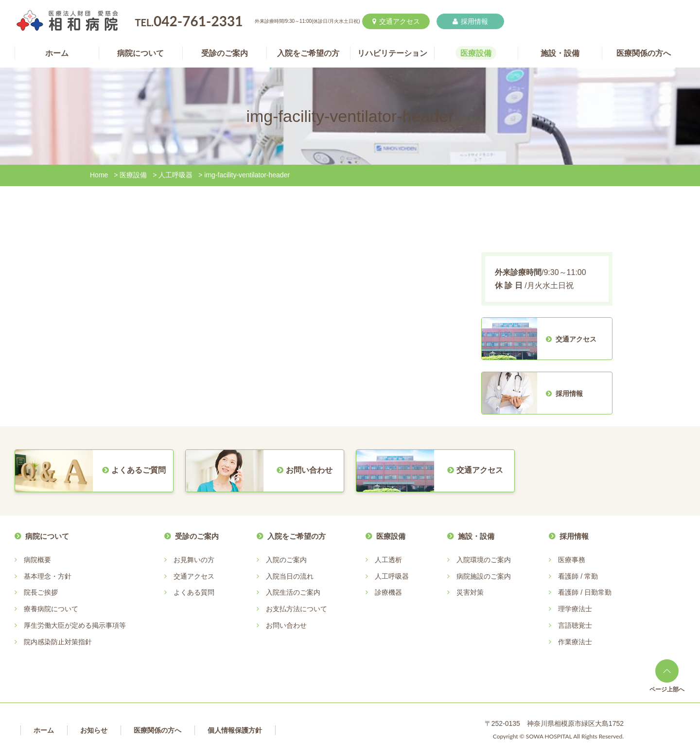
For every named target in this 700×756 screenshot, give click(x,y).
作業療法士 (575, 642)
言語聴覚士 (575, 625)
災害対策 (470, 592)
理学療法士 (575, 609)
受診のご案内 (197, 536)
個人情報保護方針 (235, 730)
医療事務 (572, 560)
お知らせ (94, 730)
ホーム (44, 730)
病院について (47, 536)
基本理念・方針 (48, 576)
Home (99, 175)
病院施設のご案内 (484, 576)
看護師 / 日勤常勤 (585, 592)
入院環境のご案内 (484, 560)
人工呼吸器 (175, 175)
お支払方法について (297, 609)
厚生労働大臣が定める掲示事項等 (75, 625)
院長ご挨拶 (41, 592)
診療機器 (388, 592)
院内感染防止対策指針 (58, 642)
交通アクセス (396, 21)
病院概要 (37, 560)
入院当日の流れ (290, 576)
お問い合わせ (286, 625)
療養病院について (51, 609)
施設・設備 (476, 536)
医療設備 (133, 175)
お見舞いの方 (194, 560)
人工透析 (388, 560)
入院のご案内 (286, 560)
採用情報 (470, 21)
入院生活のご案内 (293, 592)
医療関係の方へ (157, 730)
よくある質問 (194, 592)
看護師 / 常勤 (578, 576)
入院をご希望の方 (297, 536)
